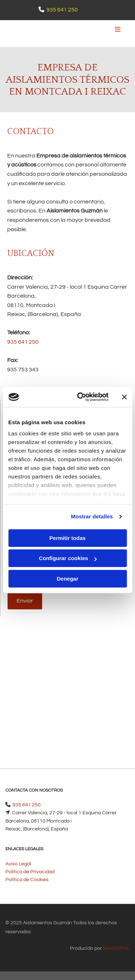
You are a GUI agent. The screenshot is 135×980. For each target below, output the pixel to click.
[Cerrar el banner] (124, 397)
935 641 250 (62, 10)
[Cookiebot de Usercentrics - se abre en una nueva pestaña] (80, 397)
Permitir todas (67, 538)
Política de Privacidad (30, 872)
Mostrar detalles (92, 516)
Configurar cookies (68, 558)
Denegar (67, 579)
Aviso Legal (18, 864)
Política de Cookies (27, 880)
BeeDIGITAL (116, 948)
